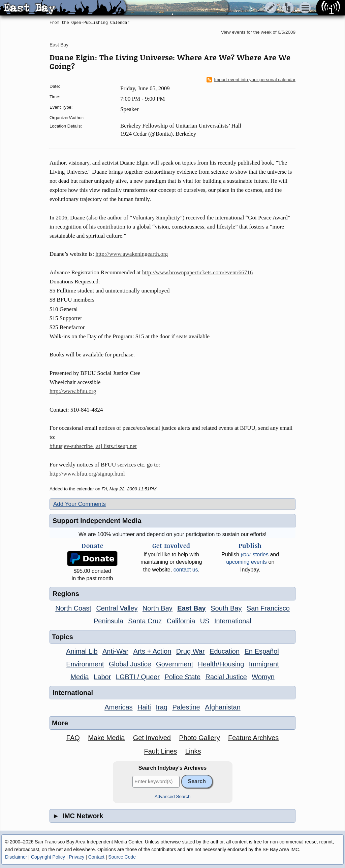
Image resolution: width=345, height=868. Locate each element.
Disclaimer (16, 857)
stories (255, 554)
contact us (186, 570)
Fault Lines (161, 751)
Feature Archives (253, 738)
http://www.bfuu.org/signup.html (87, 474)
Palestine (186, 707)
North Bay (158, 608)
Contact (96, 857)
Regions (66, 594)
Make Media (106, 738)
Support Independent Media (97, 521)
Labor (102, 677)
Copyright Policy (48, 857)
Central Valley (117, 608)
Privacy (76, 857)
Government (175, 664)
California (181, 621)
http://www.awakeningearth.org (132, 254)
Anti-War (115, 651)
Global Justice (130, 664)
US (205, 621)
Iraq (161, 707)
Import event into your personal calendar (251, 80)
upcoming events (246, 562)
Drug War (191, 651)
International (233, 621)
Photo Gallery (199, 738)
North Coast (73, 608)
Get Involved (152, 738)
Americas (118, 707)
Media (80, 677)
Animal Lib (82, 651)
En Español (262, 651)
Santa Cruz (145, 621)
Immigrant (264, 664)
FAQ (73, 738)
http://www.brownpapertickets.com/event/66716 (197, 272)
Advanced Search (173, 796)
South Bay (226, 608)
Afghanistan (223, 707)
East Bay (59, 45)
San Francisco (268, 608)
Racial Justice (226, 677)
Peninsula (108, 621)
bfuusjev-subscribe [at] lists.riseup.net (93, 446)
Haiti (144, 707)
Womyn (263, 677)
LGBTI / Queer (138, 677)
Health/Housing (221, 664)
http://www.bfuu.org (73, 391)
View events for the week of (258, 32)
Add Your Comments (80, 504)
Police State (182, 677)
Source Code (122, 857)
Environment (85, 664)
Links (193, 751)
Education (225, 651)
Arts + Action (152, 651)
